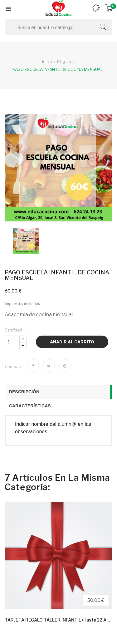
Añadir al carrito (72, 342)
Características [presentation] (30, 406)
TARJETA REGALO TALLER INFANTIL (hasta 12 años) (58, 620)
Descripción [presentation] (24, 392)
